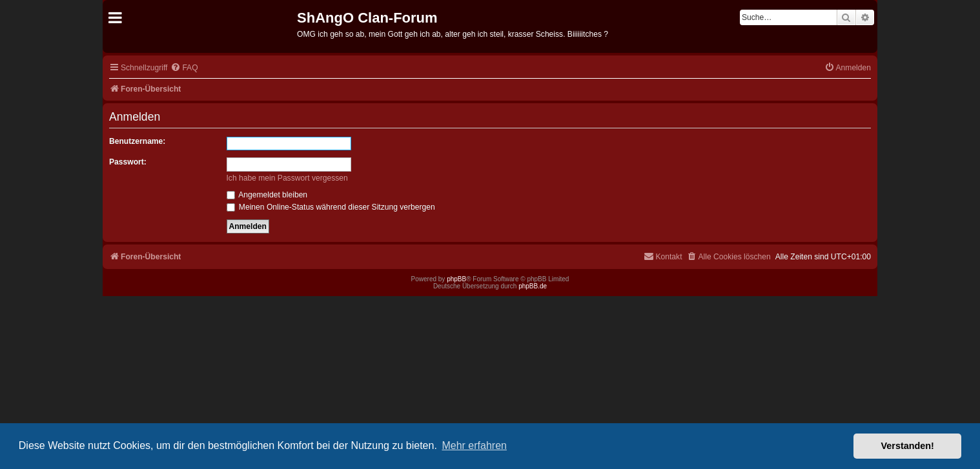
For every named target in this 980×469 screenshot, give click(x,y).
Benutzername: (137, 141)
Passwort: (128, 162)
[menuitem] (184, 68)
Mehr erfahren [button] (474, 445)
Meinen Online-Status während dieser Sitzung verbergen (331, 207)
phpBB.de (533, 286)
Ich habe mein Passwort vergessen (287, 178)
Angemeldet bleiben (267, 195)
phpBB (456, 279)
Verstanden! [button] (908, 446)
